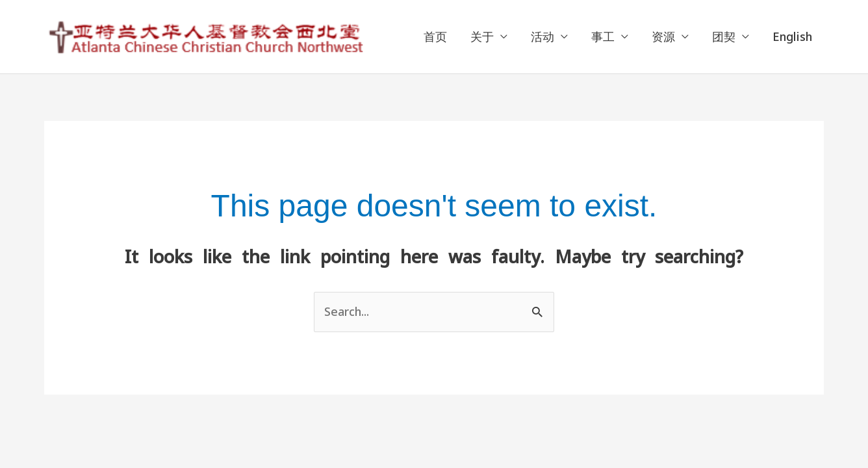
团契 (724, 37)
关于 (482, 37)
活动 (542, 37)
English (792, 37)
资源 (663, 37)
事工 (603, 37)
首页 (435, 37)
